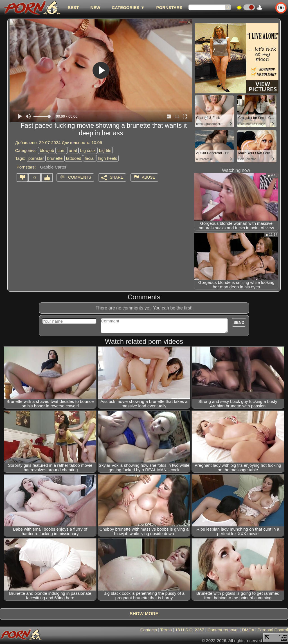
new (95, 7)
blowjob (47, 150)
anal (73, 150)
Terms (166, 630)
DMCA (248, 630)
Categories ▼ (128, 7)
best (73, 7)
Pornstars (169, 7)
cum (61, 150)
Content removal (223, 630)
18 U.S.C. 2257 (190, 630)
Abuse (149, 177)
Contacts (149, 630)
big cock (88, 150)
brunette (55, 158)
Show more (144, 614)
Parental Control (273, 630)
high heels (107, 158)
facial (90, 158)
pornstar (36, 158)
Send (239, 322)
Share (116, 177)
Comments (80, 177)
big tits (105, 150)
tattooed (74, 158)
